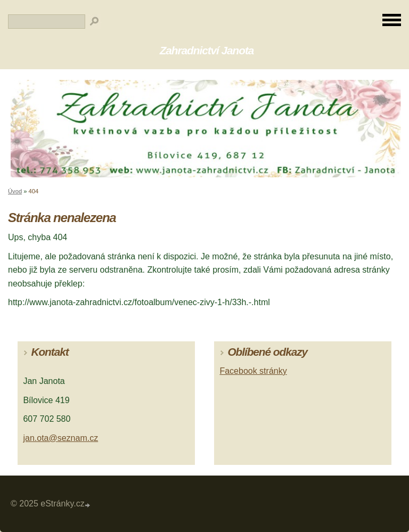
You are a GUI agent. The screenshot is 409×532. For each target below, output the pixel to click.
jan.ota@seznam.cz (60, 438)
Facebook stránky (253, 371)
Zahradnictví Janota (207, 50)
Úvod (15, 191)
